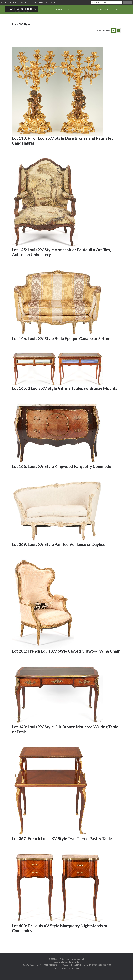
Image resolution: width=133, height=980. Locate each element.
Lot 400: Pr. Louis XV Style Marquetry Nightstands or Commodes (60, 928)
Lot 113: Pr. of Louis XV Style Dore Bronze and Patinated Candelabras (63, 141)
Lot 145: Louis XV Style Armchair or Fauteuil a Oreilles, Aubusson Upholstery (61, 252)
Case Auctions (22, 9)
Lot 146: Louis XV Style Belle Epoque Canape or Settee (61, 338)
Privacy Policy (60, 968)
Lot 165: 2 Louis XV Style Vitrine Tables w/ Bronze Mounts (65, 388)
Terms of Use (73, 968)
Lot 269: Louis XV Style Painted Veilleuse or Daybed (59, 544)
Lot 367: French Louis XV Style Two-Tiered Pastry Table (62, 838)
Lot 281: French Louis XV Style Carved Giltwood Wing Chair (66, 651)
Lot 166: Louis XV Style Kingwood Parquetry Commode (62, 466)
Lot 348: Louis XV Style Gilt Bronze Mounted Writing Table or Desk (65, 729)
